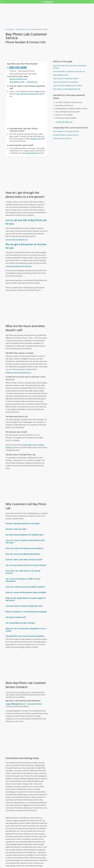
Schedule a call (32, 82)
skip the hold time (31, 153)
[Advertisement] (27, 112)
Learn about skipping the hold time (19, 266)
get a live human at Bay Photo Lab (29, 94)
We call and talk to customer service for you (69, 71)
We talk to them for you (18, 79)
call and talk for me (30, 445)
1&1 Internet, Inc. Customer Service (66, 131)
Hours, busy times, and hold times (66, 82)
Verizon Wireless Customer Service (66, 135)
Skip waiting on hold (17, 82)
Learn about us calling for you (17, 239)
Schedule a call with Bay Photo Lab (18, 372)
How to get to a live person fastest (66, 78)
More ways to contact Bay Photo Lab (67, 89)
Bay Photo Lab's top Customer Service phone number (70, 67)
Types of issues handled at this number (68, 86)
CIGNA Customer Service (62, 138)
